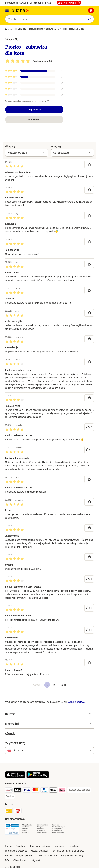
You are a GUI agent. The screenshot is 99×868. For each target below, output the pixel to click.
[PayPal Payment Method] (44, 791)
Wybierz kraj (15, 743)
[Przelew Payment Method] (10, 796)
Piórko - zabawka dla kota (73, 29)
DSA (7, 860)
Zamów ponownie (69, 3)
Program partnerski (26, 855)
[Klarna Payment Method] (62, 791)
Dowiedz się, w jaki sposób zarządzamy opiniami (27, 101)
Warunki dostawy (77, 702)
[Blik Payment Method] (18, 791)
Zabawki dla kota (36, 29)
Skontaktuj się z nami (41, 3)
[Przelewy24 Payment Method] (9, 791)
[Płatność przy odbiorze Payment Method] (79, 790)
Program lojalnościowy (72, 855)
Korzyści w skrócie (48, 855)
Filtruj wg (10, 146)
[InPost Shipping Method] (9, 811)
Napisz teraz (34, 120)
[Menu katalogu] (7, 10)
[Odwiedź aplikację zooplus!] (15, 777)
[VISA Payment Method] (27, 791)
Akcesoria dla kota (18, 29)
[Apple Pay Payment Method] (53, 791)
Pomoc (9, 846)
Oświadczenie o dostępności (27, 860)
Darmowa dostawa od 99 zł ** (20, 3)
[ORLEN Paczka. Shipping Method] (18, 811)
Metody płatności (39, 851)
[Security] (12, 829)
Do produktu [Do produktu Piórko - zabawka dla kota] (34, 110)
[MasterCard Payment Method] (35, 791)
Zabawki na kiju (52, 29)
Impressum (59, 846)
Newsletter (74, 846)
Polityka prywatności (40, 846)
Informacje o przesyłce (16, 851)
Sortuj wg (56, 146)
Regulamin (21, 846)
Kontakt (9, 855)
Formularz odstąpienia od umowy (68, 851)
